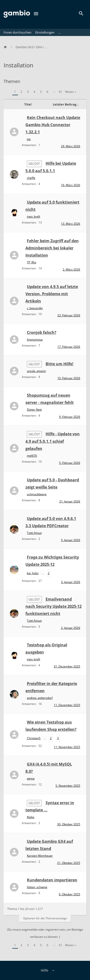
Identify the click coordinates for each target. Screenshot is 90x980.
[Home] (7, 47)
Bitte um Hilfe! (60, 364)
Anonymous (35, 339)
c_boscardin (35, 308)
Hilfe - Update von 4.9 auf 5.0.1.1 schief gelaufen (53, 441)
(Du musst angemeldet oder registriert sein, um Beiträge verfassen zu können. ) (45, 933)
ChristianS (34, 738)
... (59, 32)
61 (60, 92)
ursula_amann (36, 371)
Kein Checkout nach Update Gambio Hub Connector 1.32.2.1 (53, 125)
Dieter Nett (34, 410)
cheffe (31, 178)
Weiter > (71, 92)
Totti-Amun (34, 533)
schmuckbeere (37, 494)
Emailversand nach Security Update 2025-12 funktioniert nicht (54, 606)
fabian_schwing (37, 887)
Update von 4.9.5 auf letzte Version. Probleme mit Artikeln (52, 294)
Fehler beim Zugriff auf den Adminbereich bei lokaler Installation (52, 248)
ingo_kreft (33, 216)
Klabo (31, 817)
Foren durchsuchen (18, 32)
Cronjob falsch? (42, 332)
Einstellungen (45, 32)
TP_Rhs (32, 262)
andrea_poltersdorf (40, 698)
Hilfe (45, 970)
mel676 (32, 456)
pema (31, 778)
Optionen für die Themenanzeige (45, 918)
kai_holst (33, 573)
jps (29, 139)
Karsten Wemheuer (40, 856)
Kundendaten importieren (52, 880)
